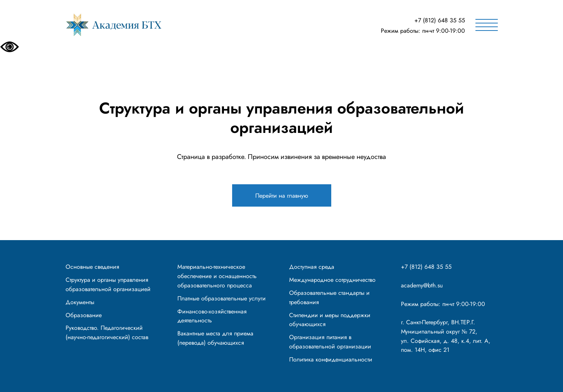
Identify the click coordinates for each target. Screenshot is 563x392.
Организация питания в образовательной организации (330, 342)
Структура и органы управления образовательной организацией (108, 284)
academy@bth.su (422, 285)
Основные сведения (92, 267)
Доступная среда (312, 267)
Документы (80, 302)
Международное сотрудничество (332, 280)
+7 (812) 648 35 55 (440, 20)
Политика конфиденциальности (331, 359)
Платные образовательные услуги (222, 298)
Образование (84, 315)
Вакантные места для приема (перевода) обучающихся (215, 338)
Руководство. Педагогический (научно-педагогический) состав (107, 332)
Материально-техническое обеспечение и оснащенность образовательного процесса (217, 276)
